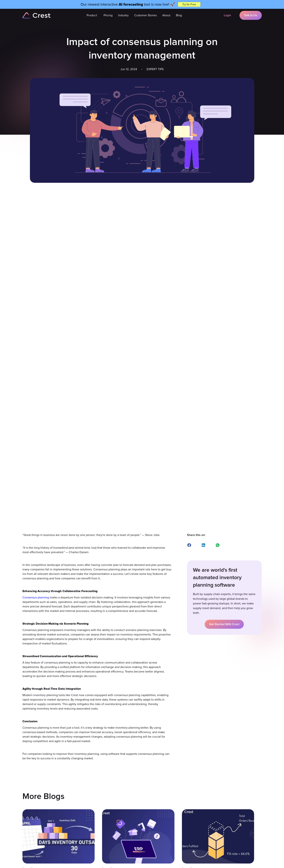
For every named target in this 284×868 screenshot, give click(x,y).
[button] (92, 15)
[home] (36, 15)
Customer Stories (145, 15)
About (166, 15)
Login (227, 15)
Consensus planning (36, 597)
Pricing (108, 15)
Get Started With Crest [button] (224, 624)
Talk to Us (251, 15)
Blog (179, 15)
